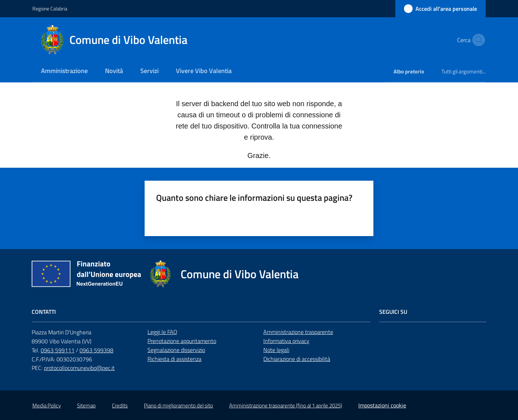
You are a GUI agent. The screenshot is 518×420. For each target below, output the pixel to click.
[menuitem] (64, 71)
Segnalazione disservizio (176, 350)
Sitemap (86, 405)
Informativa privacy (286, 341)
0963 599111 (58, 350)
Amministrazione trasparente (298, 332)
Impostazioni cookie (382, 405)
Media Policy (47, 405)
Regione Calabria (50, 8)
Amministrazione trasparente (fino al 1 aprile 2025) (286, 405)
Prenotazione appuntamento (182, 341)
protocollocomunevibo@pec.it (79, 368)
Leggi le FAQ (162, 332)
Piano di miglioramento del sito (178, 405)
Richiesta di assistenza (174, 359)
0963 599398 (96, 350)
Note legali (276, 350)
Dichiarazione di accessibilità (297, 359)
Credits (120, 405)
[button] (477, 40)
